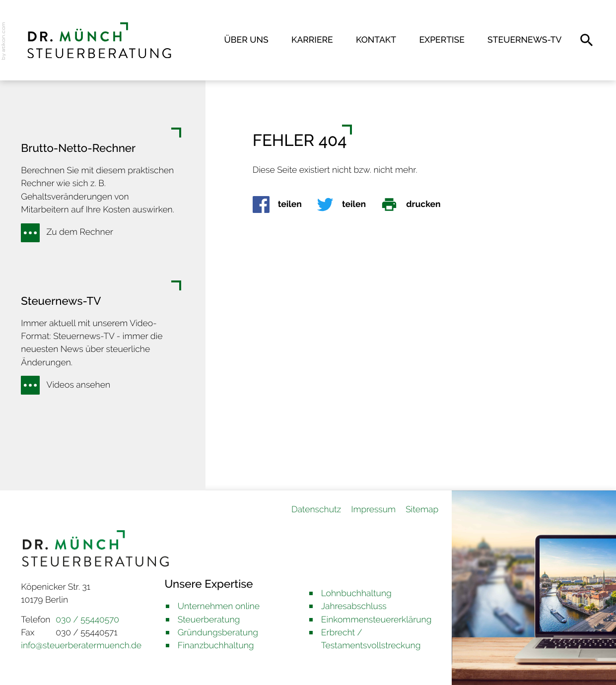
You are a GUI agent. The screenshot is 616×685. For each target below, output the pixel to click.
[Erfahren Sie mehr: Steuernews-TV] (69, 385)
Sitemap (422, 510)
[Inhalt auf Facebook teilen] (285, 205)
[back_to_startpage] (99, 40)
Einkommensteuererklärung (376, 620)
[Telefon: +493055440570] (87, 620)
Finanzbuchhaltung (216, 646)
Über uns (246, 40)
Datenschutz (316, 510)
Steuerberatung (209, 620)
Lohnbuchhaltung (356, 593)
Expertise (442, 40)
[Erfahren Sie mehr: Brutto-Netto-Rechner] (70, 233)
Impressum (373, 510)
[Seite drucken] (418, 205)
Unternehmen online (219, 606)
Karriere (312, 40)
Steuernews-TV (524, 40)
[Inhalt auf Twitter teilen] (349, 205)
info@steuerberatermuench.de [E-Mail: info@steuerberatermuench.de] (81, 646)
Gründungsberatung (218, 633)
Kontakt (376, 40)
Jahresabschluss (354, 606)
